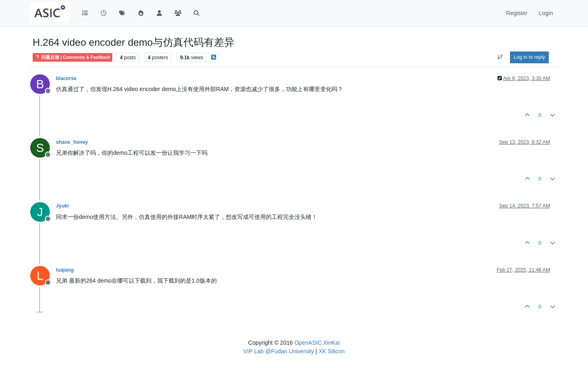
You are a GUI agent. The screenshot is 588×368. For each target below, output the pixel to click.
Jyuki (62, 206)
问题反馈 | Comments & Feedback (72, 57)
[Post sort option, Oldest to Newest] (500, 57)
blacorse (66, 78)
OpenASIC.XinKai (317, 343)
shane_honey (72, 142)
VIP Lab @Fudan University (279, 351)
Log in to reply (529, 57)
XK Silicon (332, 351)
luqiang (65, 270)
